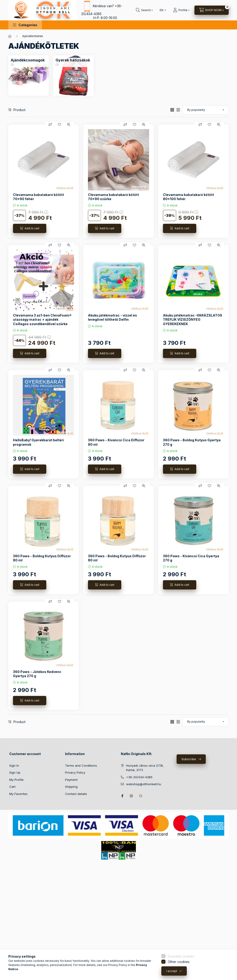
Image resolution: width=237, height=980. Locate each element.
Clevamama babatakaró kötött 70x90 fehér (38, 197)
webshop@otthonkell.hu (144, 784)
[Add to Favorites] (59, 125)
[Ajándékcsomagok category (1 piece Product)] (28, 60)
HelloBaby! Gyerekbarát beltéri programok (38, 442)
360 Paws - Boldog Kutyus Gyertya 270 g (192, 442)
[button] (25, 25)
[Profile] (181, 10)
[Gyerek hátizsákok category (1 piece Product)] (73, 60)
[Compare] (50, 125)
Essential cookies (181, 975)
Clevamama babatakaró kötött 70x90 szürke (113, 197)
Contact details (76, 794)
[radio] (178, 110)
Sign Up (15, 772)
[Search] (144, 10)
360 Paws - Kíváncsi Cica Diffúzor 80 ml (116, 442)
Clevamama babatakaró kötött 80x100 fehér (188, 197)
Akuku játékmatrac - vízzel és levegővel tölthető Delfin (112, 317)
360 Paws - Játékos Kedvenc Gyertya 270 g (37, 674)
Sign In (14, 765)
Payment (71, 780)
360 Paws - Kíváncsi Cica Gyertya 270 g (191, 558)
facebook (122, 796)
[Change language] (162, 10)
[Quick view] (69, 125)
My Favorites (18, 794)
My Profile (16, 780)
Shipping (71, 787)
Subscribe (189, 759)
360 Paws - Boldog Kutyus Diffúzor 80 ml (42, 558)
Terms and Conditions (81, 765)
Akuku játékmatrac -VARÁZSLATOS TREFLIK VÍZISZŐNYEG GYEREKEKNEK (193, 319)
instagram (131, 796)
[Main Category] (10, 36)
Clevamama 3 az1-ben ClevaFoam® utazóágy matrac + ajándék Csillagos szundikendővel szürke (42, 319)
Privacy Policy (75, 772)
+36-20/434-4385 (139, 777)
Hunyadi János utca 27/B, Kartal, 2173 (145, 768)
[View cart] (212, 10)
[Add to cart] (30, 228)
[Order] (206, 110)
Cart (12, 787)
